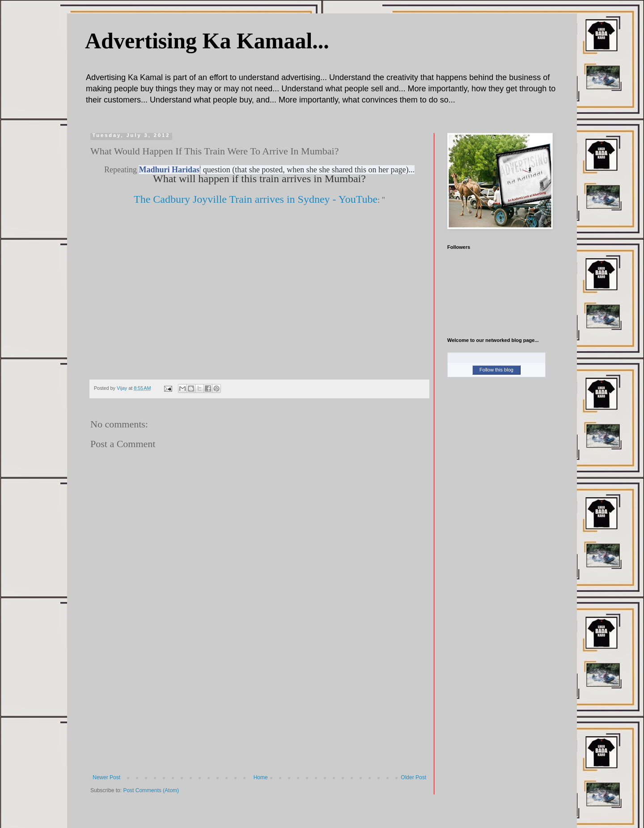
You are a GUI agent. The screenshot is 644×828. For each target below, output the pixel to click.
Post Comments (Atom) (151, 790)
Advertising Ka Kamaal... (207, 41)
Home (261, 777)
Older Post (413, 777)
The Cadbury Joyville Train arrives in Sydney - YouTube (256, 199)
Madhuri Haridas (169, 170)
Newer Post (106, 777)
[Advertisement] (259, 707)
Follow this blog (496, 370)
